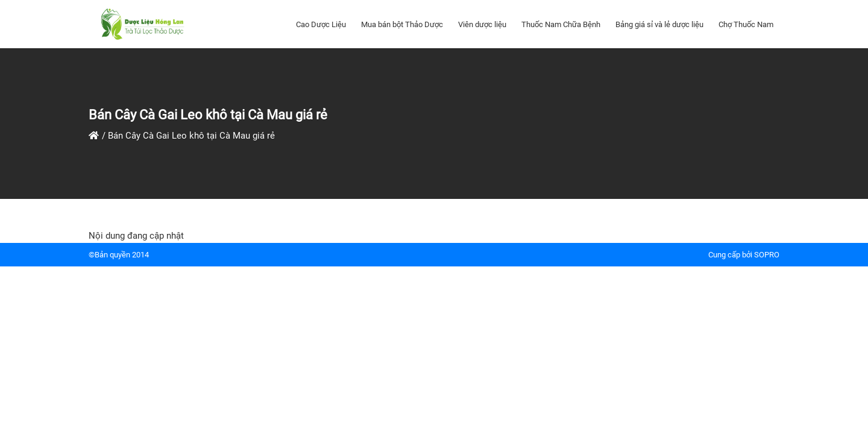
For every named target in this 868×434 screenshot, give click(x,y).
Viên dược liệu (482, 24)
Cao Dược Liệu (321, 24)
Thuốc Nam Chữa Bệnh (561, 24)
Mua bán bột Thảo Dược (402, 24)
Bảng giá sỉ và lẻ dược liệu (659, 24)
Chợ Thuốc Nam (746, 24)
